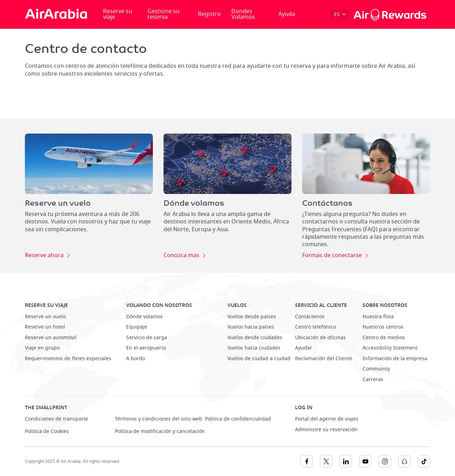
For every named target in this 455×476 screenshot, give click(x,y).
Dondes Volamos (243, 14)
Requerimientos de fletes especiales (68, 359)
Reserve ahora (44, 256)
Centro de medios (384, 338)
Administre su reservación (326, 430)
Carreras (373, 380)
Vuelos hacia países (251, 327)
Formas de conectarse (332, 256)
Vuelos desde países (252, 317)
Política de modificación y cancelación (160, 431)
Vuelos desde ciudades (255, 338)
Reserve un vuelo (45, 317)
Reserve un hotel (45, 327)
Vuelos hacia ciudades (254, 348)
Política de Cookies (47, 431)
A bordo (136, 359)
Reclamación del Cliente (324, 359)
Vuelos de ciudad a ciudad (259, 359)
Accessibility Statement (390, 348)
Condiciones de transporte (57, 419)
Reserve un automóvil (51, 338)
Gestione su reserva (164, 14)
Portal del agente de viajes (327, 419)
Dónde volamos (144, 317)
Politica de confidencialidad (238, 419)
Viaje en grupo (42, 348)
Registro (209, 14)
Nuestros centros (383, 327)
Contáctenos (310, 317)
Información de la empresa (395, 359)
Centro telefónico (315, 327)
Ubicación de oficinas (320, 338)
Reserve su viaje (118, 14)
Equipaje (137, 327)
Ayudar (304, 348)
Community (376, 369)
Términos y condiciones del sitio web (159, 419)
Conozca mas (181, 256)
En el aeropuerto (146, 348)
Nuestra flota (378, 317)
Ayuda (287, 14)
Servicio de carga (147, 338)
